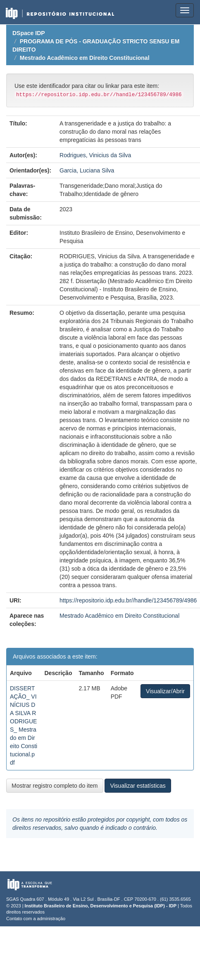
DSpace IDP (29, 33)
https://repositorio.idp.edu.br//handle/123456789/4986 (128, 600)
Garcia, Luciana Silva (87, 170)
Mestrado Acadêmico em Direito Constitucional (85, 58)
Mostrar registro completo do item (55, 786)
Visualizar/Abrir (165, 691)
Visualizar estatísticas (138, 786)
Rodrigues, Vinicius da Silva (95, 155)
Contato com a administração (36, 919)
